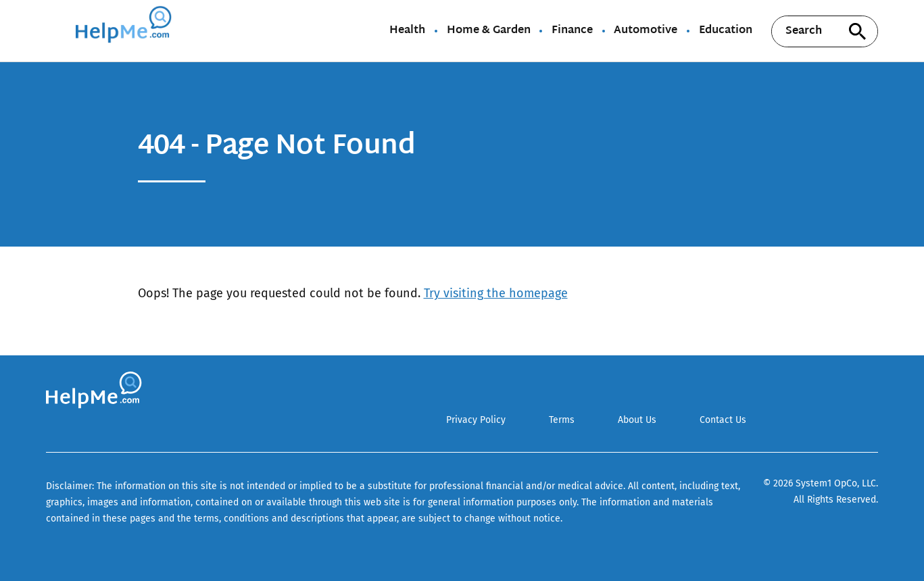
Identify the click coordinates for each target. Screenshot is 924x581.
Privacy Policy (476, 420)
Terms (562, 420)
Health (407, 31)
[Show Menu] (55, 30)
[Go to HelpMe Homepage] (126, 31)
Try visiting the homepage (496, 293)
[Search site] (858, 31)
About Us (637, 420)
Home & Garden (489, 31)
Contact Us (723, 420)
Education (726, 31)
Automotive (646, 31)
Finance (572, 31)
